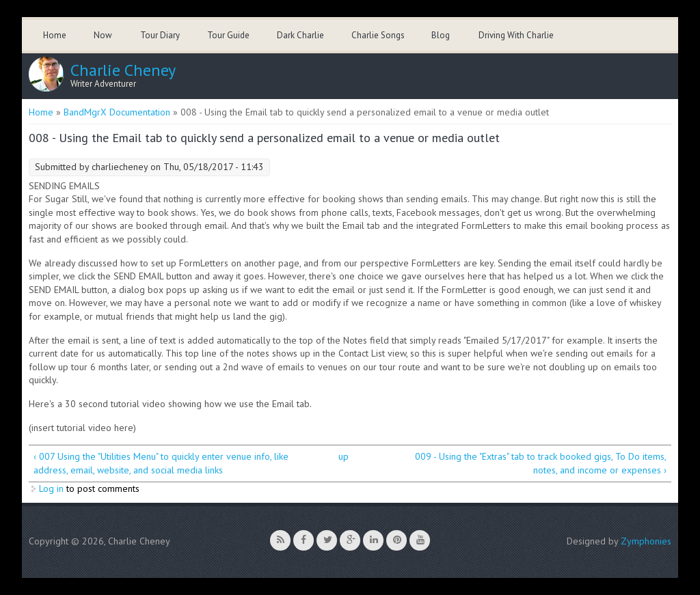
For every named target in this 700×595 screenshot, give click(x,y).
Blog (441, 35)
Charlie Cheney (123, 70)
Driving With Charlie (516, 35)
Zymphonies (646, 541)
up (344, 456)
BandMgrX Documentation (117, 112)
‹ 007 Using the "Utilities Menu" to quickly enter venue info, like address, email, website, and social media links (161, 463)
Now (103, 35)
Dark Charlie (300, 35)
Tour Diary (160, 35)
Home (55, 35)
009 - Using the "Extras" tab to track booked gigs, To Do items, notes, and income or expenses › (541, 463)
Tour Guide (228, 35)
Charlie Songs (378, 35)
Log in (51, 488)
